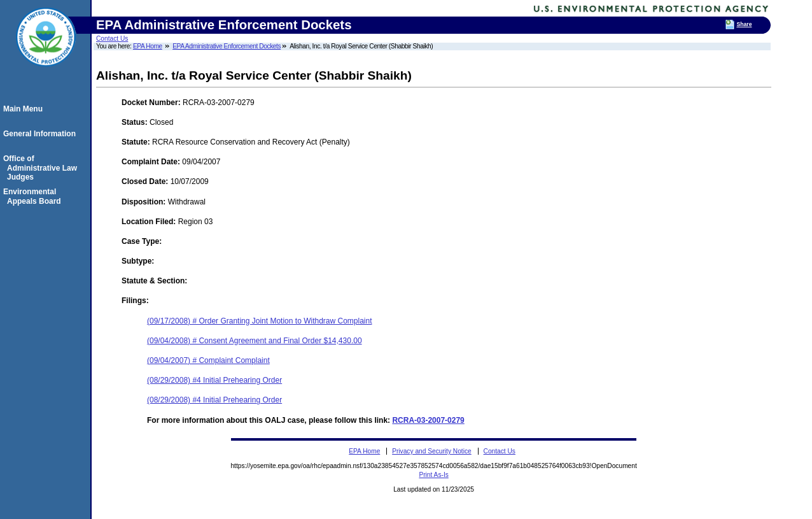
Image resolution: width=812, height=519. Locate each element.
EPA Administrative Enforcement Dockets (227, 46)
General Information (41, 134)
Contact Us (112, 39)
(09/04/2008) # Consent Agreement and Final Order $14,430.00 (255, 341)
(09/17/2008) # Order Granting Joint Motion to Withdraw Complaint (260, 321)
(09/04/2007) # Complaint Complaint (208, 360)
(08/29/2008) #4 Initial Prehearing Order (214, 380)
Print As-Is (433, 475)
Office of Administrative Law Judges (42, 168)
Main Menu (25, 109)
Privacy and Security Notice (432, 451)
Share (744, 24)
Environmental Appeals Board (34, 196)
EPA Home (148, 46)
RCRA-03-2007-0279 (428, 420)
